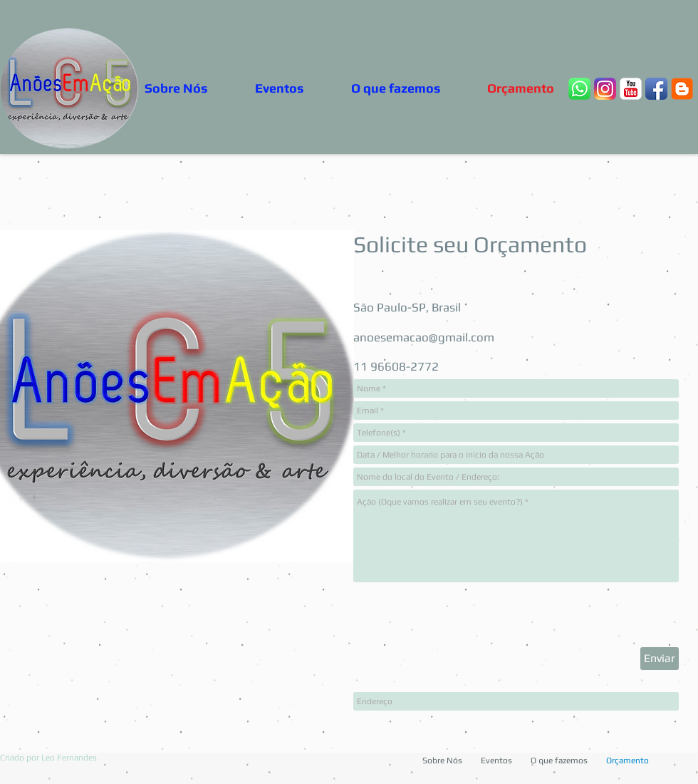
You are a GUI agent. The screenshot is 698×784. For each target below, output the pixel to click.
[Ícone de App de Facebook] (656, 89)
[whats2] (579, 89)
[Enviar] (660, 659)
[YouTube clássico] (631, 89)
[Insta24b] (605, 89)
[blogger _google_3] (682, 89)
